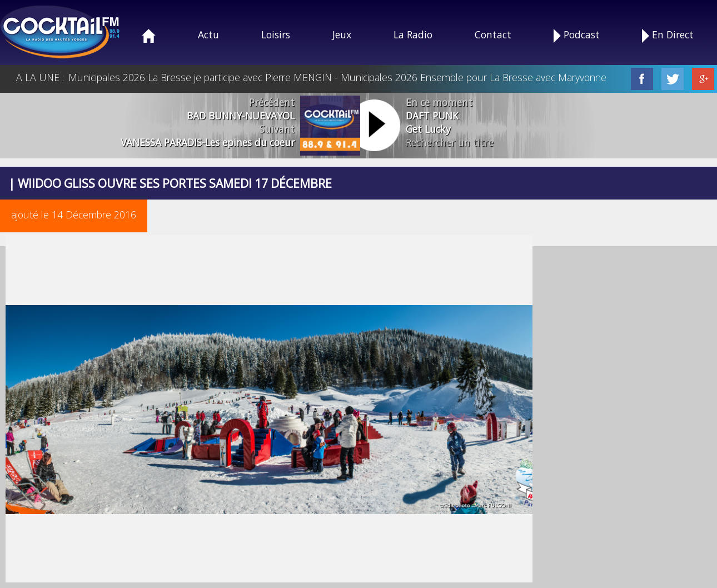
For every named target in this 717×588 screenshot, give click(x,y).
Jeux (342, 34)
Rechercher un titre (450, 142)
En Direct (668, 35)
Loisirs (276, 34)
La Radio (413, 34)
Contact (493, 34)
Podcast (577, 35)
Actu (208, 34)
